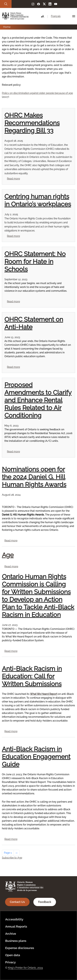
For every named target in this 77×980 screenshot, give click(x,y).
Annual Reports (16, 926)
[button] (43, 16)
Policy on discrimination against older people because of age (37, 93)
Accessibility (14, 919)
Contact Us (17, 902)
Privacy (10, 962)
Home (7, 27)
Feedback (45, 902)
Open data (13, 955)
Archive (11, 934)
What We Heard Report (44, 694)
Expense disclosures (20, 948)
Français (56, 16)
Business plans (16, 941)
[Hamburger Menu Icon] (74, 16)
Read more (13, 179)
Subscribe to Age (12, 858)
